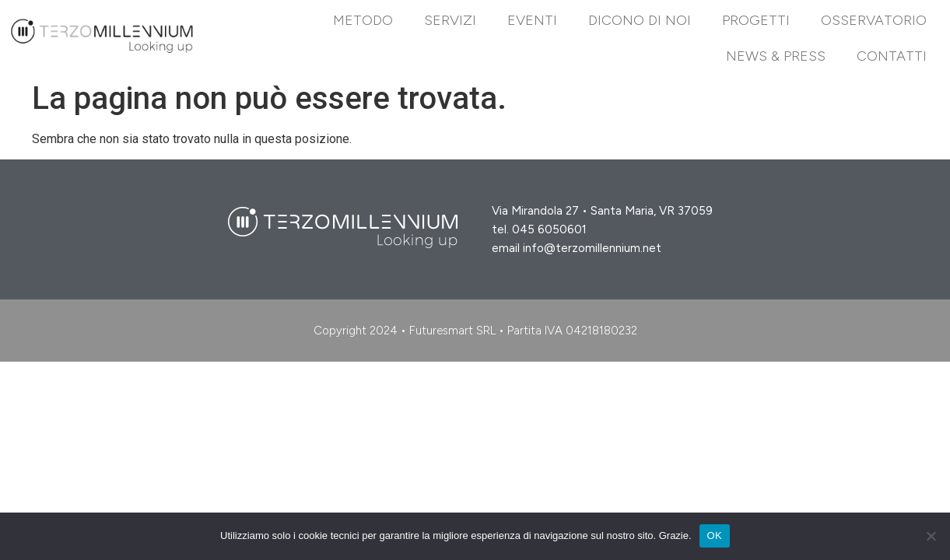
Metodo (363, 20)
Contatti (892, 56)
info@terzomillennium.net (592, 248)
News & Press (776, 56)
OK (715, 535)
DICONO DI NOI (640, 20)
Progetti (756, 20)
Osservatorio (874, 20)
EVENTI (532, 20)
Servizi (450, 20)
